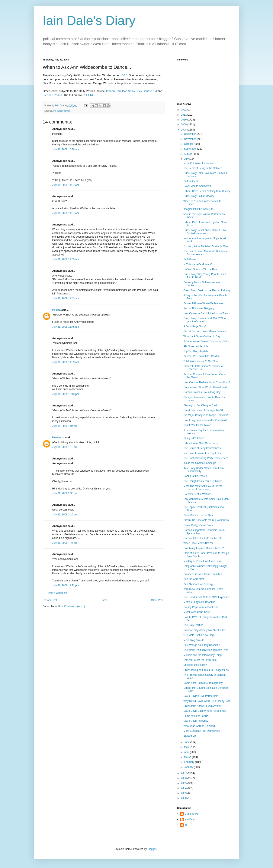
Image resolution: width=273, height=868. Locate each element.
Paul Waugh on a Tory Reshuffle (202, 645)
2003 (184, 793)
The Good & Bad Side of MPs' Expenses (206, 597)
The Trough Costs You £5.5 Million (203, 481)
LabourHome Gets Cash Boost (201, 443)
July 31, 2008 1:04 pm (65, 426)
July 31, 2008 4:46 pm (65, 543)
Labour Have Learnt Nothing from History (207, 191)
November (190, 139)
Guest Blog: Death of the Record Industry (207, 290)
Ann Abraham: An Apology (198, 584)
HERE (123, 75)
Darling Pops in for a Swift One (201, 607)
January (189, 767)
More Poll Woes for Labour (199, 163)
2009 (184, 125)
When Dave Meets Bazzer (198, 543)
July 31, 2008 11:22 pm (66, 585)
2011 (184, 115)
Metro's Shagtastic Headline (199, 602)
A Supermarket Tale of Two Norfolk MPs (206, 341)
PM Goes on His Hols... (197, 346)
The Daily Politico (193, 625)
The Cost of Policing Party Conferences (206, 458)
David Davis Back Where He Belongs (205, 711)
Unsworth (58, 438)
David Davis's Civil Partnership (201, 696)
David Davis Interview (196, 721)
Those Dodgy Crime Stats (198, 525)
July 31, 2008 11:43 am (66, 298)
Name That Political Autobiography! (203, 683)
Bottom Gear (191, 181)
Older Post (157, 600)
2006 (184, 778)
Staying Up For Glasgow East (200, 405)
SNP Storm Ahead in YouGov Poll (203, 706)
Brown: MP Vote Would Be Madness (204, 303)
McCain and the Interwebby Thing (203, 655)
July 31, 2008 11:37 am (66, 213)
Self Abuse (190, 259)
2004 (184, 788)
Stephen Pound (52, 95)
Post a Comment (57, 593)
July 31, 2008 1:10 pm (65, 447)
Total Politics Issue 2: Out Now (201, 361)
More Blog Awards (194, 640)
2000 (184, 798)
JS (186, 825)
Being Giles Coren (194, 438)
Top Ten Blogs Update (196, 351)
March (188, 757)
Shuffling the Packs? (195, 665)
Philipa (56, 310)
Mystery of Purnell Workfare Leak (202, 561)
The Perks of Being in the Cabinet (203, 168)
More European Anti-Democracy (202, 731)
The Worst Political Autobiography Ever (206, 650)
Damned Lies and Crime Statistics (203, 574)
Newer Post (50, 600)
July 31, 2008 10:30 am (66, 149)
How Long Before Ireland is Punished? (205, 420)
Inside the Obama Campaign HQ (202, 463)
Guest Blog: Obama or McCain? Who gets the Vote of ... (205, 320)
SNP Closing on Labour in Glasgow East (206, 670)
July (187, 159)
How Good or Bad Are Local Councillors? (207, 382)
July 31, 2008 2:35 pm (65, 493)
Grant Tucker (192, 814)
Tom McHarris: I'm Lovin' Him (200, 660)
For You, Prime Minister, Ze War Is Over (206, 246)
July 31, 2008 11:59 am (66, 362)
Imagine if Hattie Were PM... (199, 209)
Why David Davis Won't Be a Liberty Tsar (207, 701)
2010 (184, 120)
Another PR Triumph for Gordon (201, 356)
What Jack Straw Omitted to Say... (203, 336)
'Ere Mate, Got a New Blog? (199, 635)
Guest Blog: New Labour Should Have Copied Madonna (205, 232)
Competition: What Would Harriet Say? (205, 387)
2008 (184, 130)
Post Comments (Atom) (72, 606)
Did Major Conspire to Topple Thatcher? (206, 415)
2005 (184, 783)
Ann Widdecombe (61, 111)
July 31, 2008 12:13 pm (66, 394)
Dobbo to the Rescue (195, 476)
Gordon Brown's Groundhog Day (202, 392)
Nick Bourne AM (147, 91)
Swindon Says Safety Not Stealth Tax (205, 630)
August (188, 154)
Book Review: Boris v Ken (198, 515)
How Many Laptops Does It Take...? (204, 548)
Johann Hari (113, 91)
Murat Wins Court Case (197, 612)
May (187, 747)
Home (104, 600)
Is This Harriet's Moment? (198, 264)
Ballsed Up (190, 736)
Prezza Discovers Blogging (199, 308)
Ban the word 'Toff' (194, 579)
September (191, 149)
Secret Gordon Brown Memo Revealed (205, 331)
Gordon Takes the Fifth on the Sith (203, 538)
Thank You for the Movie (197, 425)
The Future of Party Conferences (202, 448)
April (187, 752)
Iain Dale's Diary (89, 21)
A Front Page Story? (195, 326)
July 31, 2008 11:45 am (66, 327)
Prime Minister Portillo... (197, 716)
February (190, 762)
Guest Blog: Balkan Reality (199, 196)
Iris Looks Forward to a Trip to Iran (203, 453)
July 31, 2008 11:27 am (66, 185)
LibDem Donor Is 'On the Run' (200, 269)
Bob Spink (129, 91)
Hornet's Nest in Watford (197, 494)
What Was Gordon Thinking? (200, 726)
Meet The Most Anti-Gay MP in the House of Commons (203, 488)
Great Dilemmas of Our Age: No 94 (203, 410)
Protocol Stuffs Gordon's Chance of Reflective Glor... (203, 368)
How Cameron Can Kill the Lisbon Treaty (207, 313)
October (189, 144)
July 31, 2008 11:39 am (66, 259)
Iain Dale (190, 819)
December (190, 134)
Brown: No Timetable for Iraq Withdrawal (206, 520)
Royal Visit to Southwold (197, 186)
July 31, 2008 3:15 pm (65, 515)
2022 (184, 110)
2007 (184, 773)
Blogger (152, 849)
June (187, 742)
